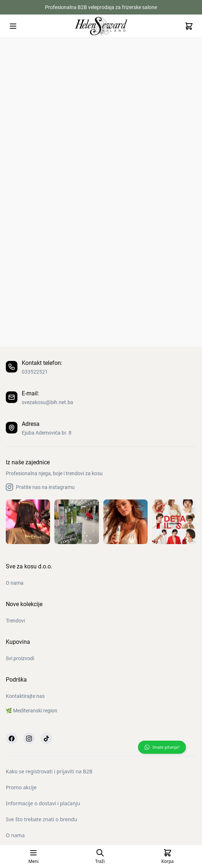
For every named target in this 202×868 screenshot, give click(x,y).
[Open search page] (100, 856)
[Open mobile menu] (13, 26)
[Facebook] (12, 739)
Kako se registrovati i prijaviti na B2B (49, 771)
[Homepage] (101, 26)
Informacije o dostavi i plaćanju (43, 803)
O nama (15, 835)
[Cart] (189, 26)
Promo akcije (21, 787)
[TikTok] (46, 739)
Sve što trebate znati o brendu (42, 819)
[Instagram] (29, 739)
